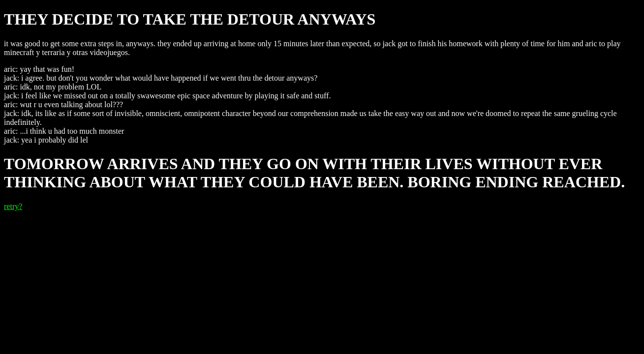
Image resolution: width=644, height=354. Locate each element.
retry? (13, 206)
